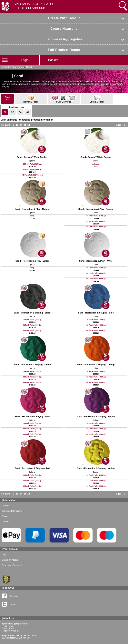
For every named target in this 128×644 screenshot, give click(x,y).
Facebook (10, 595)
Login (25, 60)
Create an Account (11, 560)
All (28, 112)
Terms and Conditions (12, 511)
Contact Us (7, 516)
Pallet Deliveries (64, 99)
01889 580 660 (33, 8)
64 (20, 112)
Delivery (6, 506)
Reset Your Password (12, 565)
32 (12, 112)
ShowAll (7, 98)
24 (5, 112)
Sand (29, 67)
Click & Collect (97, 99)
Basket (53, 60)
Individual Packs (31, 99)
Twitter (9, 604)
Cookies (6, 522)
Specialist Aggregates (12, 67)
